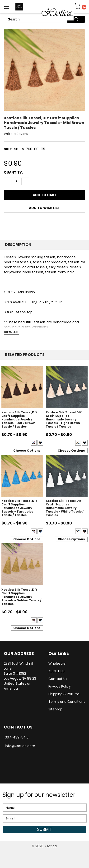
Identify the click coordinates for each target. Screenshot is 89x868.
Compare (34, 443)
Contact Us (58, 679)
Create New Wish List (40, 443)
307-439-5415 (17, 737)
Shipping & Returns (64, 694)
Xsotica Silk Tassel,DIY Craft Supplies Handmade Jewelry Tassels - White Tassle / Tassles (65, 508)
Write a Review (16, 134)
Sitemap (55, 709)
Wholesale (57, 663)
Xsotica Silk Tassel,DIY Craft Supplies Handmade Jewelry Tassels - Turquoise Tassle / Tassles (19, 508)
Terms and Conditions (67, 702)
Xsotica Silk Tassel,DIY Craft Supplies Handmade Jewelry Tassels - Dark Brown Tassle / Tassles (19, 419)
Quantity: (13, 172)
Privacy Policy (60, 686)
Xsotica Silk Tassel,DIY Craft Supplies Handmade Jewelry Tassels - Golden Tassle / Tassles (21, 597)
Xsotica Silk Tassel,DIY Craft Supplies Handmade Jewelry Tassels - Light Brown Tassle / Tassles (64, 419)
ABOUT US (56, 671)
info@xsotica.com (20, 746)
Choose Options (27, 451)
